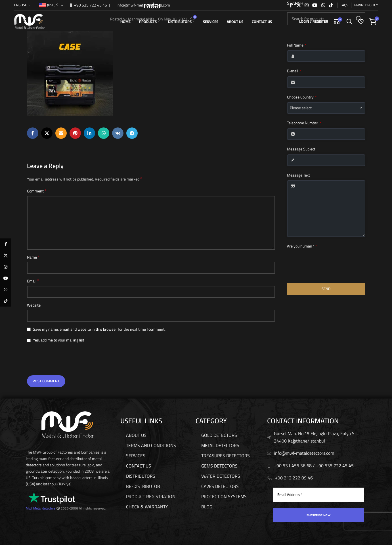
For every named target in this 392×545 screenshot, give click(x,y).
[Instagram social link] (306, 5)
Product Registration (151, 496)
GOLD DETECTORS (219, 435)
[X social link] (298, 5)
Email (33, 281)
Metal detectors (44, 508)
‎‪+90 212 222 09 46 (294, 478)
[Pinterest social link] (75, 133)
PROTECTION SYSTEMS (224, 496)
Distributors (141, 476)
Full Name (297, 45)
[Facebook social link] (291, 5)
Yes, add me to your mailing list (56, 340)
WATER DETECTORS (221, 476)
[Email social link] (61, 133)
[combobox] (326, 108)
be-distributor (143, 486)
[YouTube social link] (315, 5)
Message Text (298, 175)
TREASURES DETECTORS (226, 456)
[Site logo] (30, 21)
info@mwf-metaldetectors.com (143, 5)
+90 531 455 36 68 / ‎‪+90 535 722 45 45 (314, 466)
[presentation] (67, 360)
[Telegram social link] (132, 133)
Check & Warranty (147, 507)
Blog (207, 507)
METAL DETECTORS (220, 445)
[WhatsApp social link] (323, 5)
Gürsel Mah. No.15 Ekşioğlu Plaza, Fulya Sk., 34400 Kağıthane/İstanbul (316, 437)
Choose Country (302, 97)
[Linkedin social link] (89, 133)
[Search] (349, 21)
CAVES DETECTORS (220, 486)
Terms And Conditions (151, 445)
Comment (37, 191)
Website (34, 305)
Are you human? (302, 246)
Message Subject (301, 149)
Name (33, 257)
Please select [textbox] (301, 108)
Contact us (139, 466)
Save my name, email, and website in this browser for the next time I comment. (99, 329)
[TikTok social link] (331, 5)
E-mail (294, 71)
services (136, 456)
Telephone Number (304, 123)
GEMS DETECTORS (219, 466)
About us (136, 435)
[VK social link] (118, 133)
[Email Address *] (318, 495)
